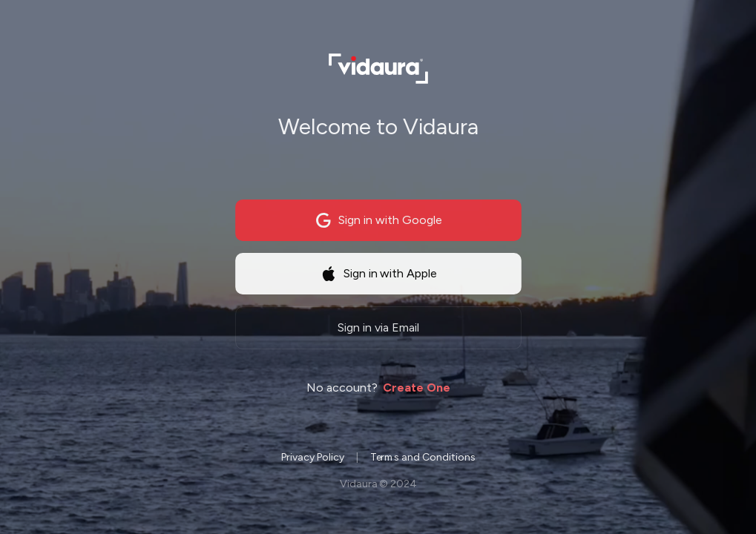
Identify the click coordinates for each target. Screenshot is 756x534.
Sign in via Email (378, 330)
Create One (417, 389)
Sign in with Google (378, 222)
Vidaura (358, 485)
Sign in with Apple (378, 276)
